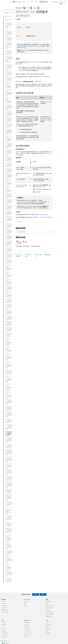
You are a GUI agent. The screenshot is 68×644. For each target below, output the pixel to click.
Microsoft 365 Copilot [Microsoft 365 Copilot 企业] (5, 635)
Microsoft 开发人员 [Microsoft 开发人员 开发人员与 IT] (27, 622)
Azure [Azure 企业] (3, 627)
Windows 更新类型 (42, 44)
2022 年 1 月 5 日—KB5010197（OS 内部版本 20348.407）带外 (9, 531)
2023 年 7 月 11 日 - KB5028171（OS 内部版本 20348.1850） (9, 300)
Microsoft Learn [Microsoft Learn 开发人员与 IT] (26, 625)
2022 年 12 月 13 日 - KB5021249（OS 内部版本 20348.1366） (9, 349)
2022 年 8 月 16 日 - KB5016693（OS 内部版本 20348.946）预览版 (9, 414)
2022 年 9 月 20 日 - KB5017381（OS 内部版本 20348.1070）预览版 (9, 402)
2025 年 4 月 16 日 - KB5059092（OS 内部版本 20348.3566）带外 (9, 145)
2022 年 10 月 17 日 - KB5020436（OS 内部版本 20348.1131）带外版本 (9, 387)
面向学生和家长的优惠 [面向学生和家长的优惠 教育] (50, 614)
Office (24, 2)
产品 (28, 2)
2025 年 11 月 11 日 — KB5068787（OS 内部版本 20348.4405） (9, 85)
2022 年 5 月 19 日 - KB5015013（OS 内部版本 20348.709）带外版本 (9, 459)
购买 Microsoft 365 (44, 2)
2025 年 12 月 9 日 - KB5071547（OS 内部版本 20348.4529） (9, 79)
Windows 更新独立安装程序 (31, 206)
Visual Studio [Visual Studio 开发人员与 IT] (26, 637)
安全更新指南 (35, 77)
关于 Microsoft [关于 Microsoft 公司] (48, 625)
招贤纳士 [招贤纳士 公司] (47, 622)
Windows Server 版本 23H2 (9, 13)
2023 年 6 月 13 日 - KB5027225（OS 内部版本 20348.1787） (9, 306)
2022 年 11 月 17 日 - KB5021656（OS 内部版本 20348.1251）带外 (9, 365)
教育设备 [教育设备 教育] (47, 604)
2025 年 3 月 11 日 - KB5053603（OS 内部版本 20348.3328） (9, 164)
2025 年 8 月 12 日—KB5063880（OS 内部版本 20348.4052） (9, 114)
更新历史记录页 (22, 48)
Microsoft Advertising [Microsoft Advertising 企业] (5, 633)
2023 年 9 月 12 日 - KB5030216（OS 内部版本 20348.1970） (9, 288)
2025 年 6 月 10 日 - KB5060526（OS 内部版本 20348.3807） (9, 125)
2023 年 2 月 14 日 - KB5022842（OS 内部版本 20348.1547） (9, 329)
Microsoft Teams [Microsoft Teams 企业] (4, 637)
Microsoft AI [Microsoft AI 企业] (4, 622)
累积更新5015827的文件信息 (41, 215)
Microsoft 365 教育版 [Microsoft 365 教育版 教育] (49, 608)
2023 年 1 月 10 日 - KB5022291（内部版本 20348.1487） (9, 335)
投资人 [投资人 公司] (47, 631)
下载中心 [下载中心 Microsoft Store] (25, 604)
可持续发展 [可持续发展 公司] (48, 633)
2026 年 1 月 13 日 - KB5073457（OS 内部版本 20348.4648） (9, 73)
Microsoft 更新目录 (37, 181)
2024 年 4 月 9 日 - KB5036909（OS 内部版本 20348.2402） (9, 237)
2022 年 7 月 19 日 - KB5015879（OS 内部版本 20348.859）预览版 (9, 427)
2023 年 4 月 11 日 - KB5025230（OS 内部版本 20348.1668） (9, 318)
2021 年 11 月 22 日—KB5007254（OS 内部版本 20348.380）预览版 (9, 545)
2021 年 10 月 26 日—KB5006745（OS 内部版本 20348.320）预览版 (9, 559)
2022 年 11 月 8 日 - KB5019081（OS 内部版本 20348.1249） (9, 372)
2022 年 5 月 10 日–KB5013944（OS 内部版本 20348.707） (9, 466)
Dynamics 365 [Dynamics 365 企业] (4, 629)
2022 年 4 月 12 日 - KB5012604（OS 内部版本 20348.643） (9, 478)
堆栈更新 (39, 153)
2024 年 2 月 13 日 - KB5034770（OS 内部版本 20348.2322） (9, 255)
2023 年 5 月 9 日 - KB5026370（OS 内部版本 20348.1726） (9, 312)
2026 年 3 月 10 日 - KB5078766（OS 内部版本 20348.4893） (9, 39)
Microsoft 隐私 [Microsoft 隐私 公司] (48, 629)
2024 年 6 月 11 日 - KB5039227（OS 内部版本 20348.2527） (9, 226)
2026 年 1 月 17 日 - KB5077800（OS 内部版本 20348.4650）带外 (9, 67)
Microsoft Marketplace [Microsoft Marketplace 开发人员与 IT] (27, 631)
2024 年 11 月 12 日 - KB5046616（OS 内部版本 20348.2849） (9, 189)
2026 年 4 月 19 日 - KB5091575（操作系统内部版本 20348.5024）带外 (9, 26)
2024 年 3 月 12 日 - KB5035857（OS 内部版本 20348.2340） (9, 250)
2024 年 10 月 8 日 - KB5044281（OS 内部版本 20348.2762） (9, 196)
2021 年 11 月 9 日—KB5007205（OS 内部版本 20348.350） (9, 552)
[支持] (14, 2)
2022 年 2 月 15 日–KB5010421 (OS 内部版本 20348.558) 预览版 (9, 497)
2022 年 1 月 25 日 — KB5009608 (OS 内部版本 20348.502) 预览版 (9, 511)
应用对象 (18, 19)
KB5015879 (48, 120)
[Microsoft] (6, 2)
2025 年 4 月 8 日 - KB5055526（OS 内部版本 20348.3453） (9, 159)
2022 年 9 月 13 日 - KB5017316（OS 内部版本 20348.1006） (9, 408)
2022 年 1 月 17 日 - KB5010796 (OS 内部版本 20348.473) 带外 (9, 518)
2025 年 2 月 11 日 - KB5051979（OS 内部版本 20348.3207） (9, 170)
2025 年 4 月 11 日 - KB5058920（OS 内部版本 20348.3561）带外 (9, 152)
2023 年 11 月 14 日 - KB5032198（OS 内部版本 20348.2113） (9, 275)
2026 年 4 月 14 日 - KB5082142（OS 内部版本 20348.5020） (9, 33)
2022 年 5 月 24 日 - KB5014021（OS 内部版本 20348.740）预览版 (9, 452)
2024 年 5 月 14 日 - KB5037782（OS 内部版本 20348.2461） (9, 231)
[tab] (19, 242)
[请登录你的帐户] (65, 2)
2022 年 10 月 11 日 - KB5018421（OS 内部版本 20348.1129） (9, 395)
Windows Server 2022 (8, 17)
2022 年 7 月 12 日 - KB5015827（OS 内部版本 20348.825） (9, 433)
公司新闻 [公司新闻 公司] (47, 627)
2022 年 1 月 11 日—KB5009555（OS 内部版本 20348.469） (9, 524)
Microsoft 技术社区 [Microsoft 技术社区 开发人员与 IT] (27, 629)
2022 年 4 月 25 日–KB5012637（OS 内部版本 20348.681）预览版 (9, 472)
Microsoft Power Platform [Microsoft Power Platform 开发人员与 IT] (28, 633)
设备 (32, 2)
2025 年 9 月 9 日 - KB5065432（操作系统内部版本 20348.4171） (9, 107)
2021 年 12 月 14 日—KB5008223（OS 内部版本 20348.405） (9, 538)
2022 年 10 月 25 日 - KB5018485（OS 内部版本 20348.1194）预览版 (9, 379)
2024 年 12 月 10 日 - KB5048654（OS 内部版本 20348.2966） (9, 182)
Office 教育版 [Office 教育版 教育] (48, 610)
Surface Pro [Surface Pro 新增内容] (3, 601)
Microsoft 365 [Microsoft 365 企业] (4, 631)
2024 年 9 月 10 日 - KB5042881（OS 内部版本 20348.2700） (9, 201)
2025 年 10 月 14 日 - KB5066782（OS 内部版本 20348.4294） (9, 100)
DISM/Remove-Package (22, 202)
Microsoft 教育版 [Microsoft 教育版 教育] (49, 601)
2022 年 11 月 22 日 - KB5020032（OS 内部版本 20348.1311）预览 (9, 357)
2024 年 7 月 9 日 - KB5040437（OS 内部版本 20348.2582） (9, 213)
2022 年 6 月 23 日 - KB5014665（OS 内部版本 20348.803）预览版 (9, 440)
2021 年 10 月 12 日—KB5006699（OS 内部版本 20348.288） (9, 567)
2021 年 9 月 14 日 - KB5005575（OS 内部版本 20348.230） (9, 580)
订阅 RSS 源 (19, 221)
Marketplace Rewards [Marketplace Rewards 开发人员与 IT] (27, 635)
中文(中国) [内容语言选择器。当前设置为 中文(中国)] (5, 641)
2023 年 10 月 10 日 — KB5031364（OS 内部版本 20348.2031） (9, 281)
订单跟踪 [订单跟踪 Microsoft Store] (25, 606)
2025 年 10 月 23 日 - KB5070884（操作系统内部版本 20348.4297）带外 (9, 93)
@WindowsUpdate (25, 50)
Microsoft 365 (19, 2)
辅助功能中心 (48, 255)
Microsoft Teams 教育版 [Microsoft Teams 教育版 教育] (50, 606)
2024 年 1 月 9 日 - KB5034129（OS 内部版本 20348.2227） (9, 261)
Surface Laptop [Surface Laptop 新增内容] (4, 604)
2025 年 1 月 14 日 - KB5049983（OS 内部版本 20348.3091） (9, 176)
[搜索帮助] (62, 2)
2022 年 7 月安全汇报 (44, 77)
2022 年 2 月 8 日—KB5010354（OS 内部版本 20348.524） (9, 504)
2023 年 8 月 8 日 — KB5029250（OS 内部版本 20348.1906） (9, 294)
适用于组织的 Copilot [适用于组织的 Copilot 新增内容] (5, 606)
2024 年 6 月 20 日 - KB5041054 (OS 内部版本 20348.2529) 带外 (9, 219)
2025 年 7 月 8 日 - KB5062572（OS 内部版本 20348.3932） (9, 119)
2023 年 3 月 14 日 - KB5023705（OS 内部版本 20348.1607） (9, 323)
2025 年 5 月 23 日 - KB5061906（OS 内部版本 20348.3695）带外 (9, 132)
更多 (36, 2)
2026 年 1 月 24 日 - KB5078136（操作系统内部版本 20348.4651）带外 (9, 59)
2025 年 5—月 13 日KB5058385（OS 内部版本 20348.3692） (9, 139)
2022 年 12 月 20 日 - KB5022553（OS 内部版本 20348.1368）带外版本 (9, 342)
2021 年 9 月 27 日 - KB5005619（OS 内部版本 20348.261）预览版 (9, 574)
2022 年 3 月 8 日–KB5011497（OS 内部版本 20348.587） (9, 491)
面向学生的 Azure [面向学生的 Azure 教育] (49, 616)
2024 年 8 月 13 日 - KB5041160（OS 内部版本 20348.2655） (9, 207)
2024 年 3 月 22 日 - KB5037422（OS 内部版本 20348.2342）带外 (9, 243)
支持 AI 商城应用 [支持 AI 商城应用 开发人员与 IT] (26, 627)
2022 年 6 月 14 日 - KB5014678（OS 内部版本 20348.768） (9, 446)
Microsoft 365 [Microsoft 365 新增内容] (4, 608)
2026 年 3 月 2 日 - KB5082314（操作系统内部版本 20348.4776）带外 (9, 46)
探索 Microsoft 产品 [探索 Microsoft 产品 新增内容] (5, 610)
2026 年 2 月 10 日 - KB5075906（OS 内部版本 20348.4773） (9, 52)
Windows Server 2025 (9, 10)
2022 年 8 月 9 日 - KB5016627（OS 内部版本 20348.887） (9, 421)
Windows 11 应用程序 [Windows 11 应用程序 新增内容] (5, 612)
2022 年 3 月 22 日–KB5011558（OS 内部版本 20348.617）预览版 (9, 485)
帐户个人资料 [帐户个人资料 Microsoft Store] (26, 601)
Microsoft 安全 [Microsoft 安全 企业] (4, 625)
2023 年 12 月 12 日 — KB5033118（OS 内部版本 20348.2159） (9, 268)
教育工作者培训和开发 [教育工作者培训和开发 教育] (50, 612)
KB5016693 (49, 102)
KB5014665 (30, 62)
